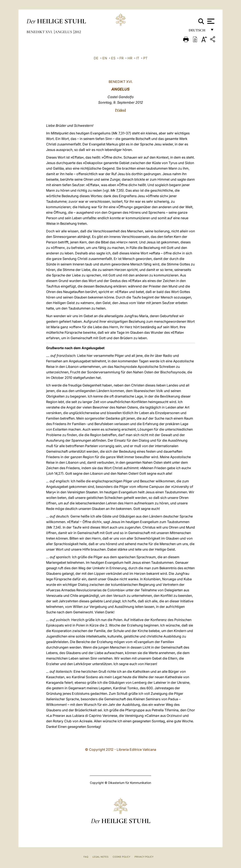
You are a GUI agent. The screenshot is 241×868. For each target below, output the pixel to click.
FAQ (86, 857)
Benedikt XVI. (40, 32)
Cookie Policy (121, 857)
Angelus (64, 32)
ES (113, 58)
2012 (78, 32)
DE (96, 58)
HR (130, 58)
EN (105, 58)
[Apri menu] (210, 21)
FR (121, 58)
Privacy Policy (144, 857)
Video (120, 110)
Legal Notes (100, 857)
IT (138, 58)
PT (145, 58)
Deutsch (198, 31)
